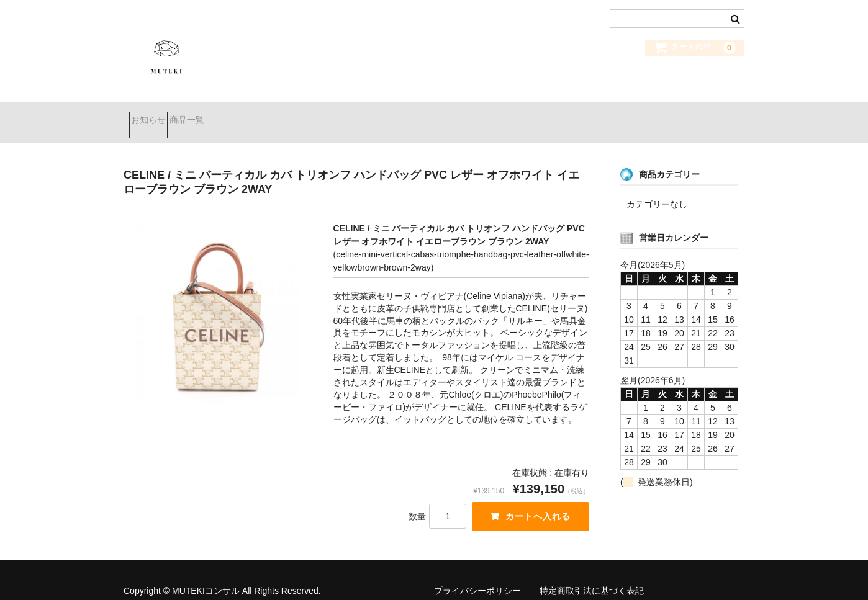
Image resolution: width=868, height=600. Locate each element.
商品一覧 (214, 115)
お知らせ (154, 115)
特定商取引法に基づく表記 (592, 575)
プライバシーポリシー (477, 575)
